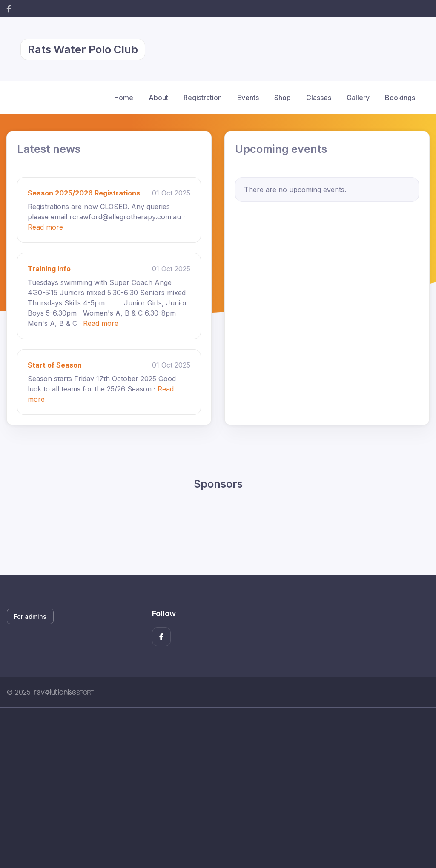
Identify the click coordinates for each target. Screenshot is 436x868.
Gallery (358, 98)
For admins (30, 617)
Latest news (49, 149)
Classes (319, 98)
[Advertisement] (218, 788)
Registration (203, 98)
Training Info (49, 269)
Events (248, 98)
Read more (45, 227)
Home (124, 98)
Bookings (400, 98)
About (158, 98)
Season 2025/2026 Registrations (84, 193)
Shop (283, 98)
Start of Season (55, 365)
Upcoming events (281, 149)
